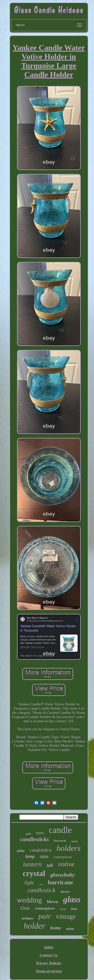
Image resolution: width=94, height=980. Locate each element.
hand (40, 833)
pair (45, 916)
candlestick (41, 890)
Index (49, 947)
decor (65, 892)
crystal (34, 873)
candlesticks (34, 839)
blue (74, 909)
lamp (30, 856)
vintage (66, 916)
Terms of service (49, 971)
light (29, 883)
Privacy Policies (49, 963)
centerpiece (45, 908)
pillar (21, 851)
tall (50, 865)
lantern (32, 864)
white (70, 929)
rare (41, 884)
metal (74, 841)
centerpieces (63, 857)
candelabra (41, 850)
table (44, 857)
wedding (29, 900)
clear (25, 908)
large (63, 909)
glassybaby (62, 875)
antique (27, 918)
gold (28, 834)
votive (66, 864)
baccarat (60, 841)
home (56, 928)
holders (68, 848)
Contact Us (49, 955)
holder (34, 926)
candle (60, 830)
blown (52, 902)
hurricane (61, 882)
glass (72, 899)
